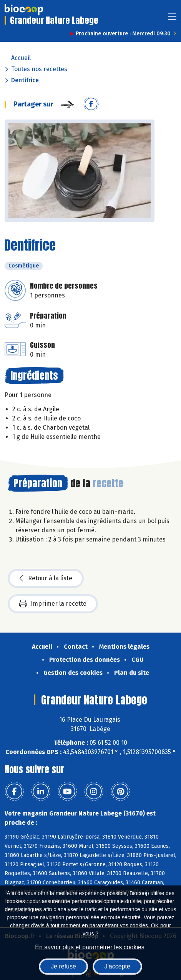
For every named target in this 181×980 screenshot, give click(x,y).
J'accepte (117, 966)
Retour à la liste (46, 578)
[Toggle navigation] (172, 19)
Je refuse (63, 966)
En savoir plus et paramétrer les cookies (90, 947)
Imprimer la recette (53, 604)
